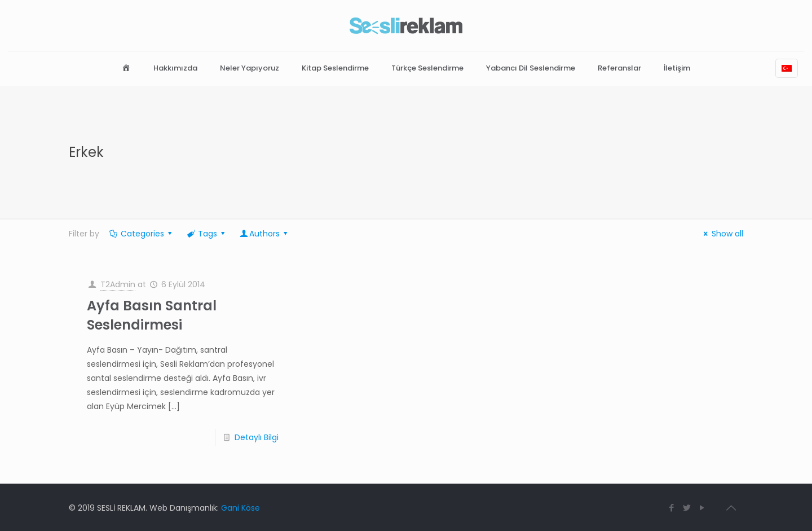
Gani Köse (240, 508)
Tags (206, 234)
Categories (141, 234)
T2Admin (118, 284)
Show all (722, 234)
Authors (265, 234)
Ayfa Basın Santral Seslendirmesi (152, 315)
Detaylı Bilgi (257, 437)
